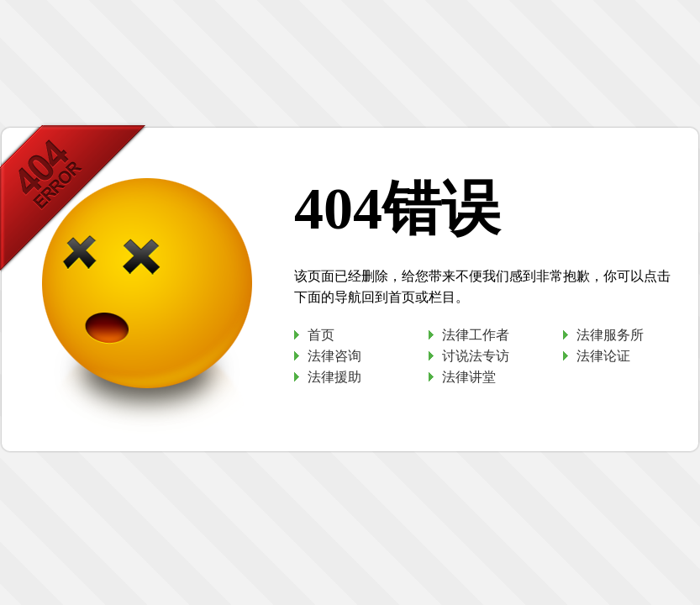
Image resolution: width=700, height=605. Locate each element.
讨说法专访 (476, 356)
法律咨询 (334, 356)
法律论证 (603, 356)
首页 (321, 335)
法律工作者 (476, 335)
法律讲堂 (469, 377)
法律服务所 (610, 335)
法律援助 (334, 377)
